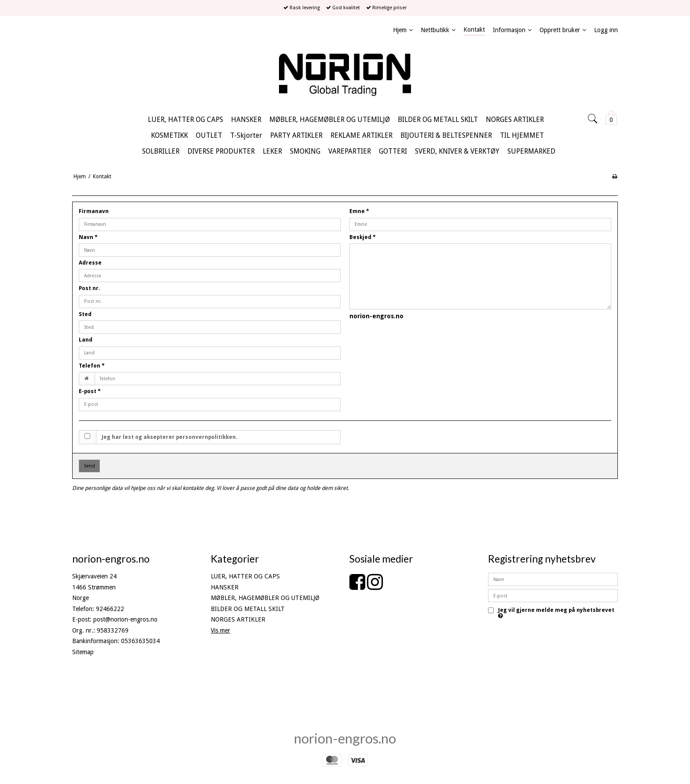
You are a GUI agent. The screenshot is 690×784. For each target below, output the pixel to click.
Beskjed (363, 237)
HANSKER (225, 587)
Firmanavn (94, 211)
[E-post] (553, 595)
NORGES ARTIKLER (238, 619)
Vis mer (220, 630)
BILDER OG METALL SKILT (248, 609)
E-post (90, 391)
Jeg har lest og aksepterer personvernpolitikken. (170, 437)
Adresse (90, 263)
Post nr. (90, 288)
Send (90, 466)
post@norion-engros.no (125, 619)
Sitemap (83, 652)
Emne (359, 211)
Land (86, 340)
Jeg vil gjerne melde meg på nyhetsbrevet (556, 613)
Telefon (92, 366)
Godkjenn (553, 630)
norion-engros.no (345, 738)
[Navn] (553, 579)
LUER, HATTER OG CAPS (245, 576)
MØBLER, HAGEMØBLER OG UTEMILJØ (265, 598)
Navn (88, 237)
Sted (85, 314)
